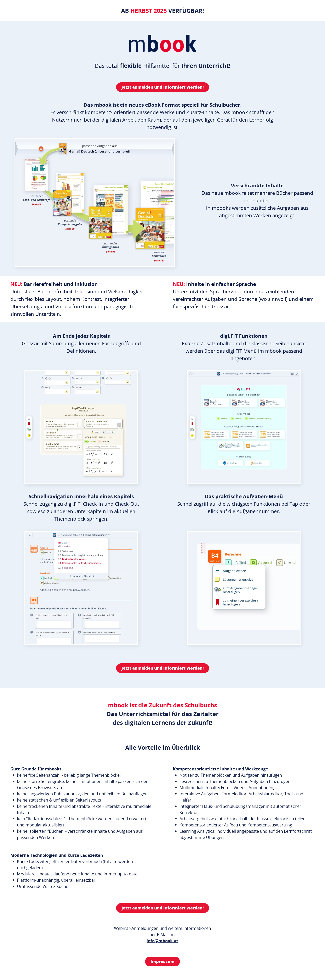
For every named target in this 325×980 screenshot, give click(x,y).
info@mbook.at (162, 941)
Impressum (162, 961)
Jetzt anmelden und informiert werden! (163, 87)
